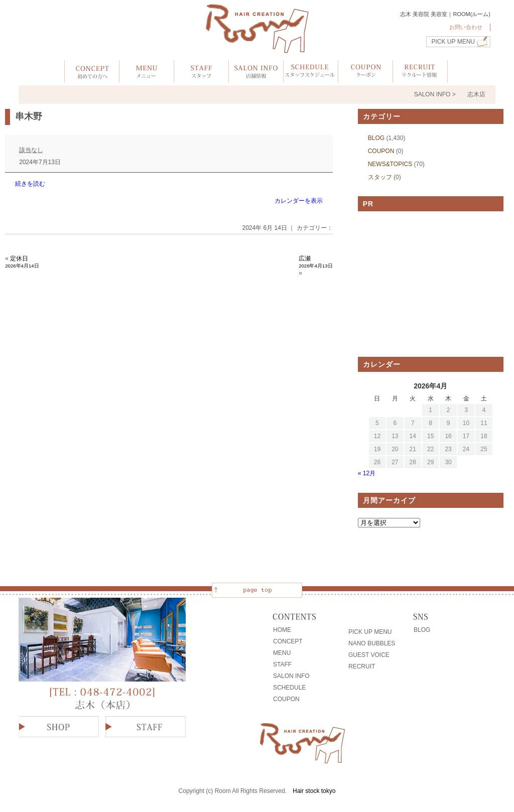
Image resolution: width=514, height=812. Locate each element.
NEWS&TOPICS (390, 164)
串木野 (29, 116)
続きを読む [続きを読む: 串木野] (30, 184)
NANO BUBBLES (372, 643)
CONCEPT (288, 641)
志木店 (476, 94)
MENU (282, 653)
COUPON (381, 151)
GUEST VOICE (369, 655)
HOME (282, 630)
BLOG (376, 138)
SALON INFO (291, 676)
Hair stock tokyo (314, 791)
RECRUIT (362, 666)
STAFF (282, 664)
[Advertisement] (431, 284)
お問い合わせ (466, 27)
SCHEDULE (289, 688)
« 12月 (367, 473)
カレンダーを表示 (299, 201)
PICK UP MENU (453, 42)
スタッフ (380, 177)
